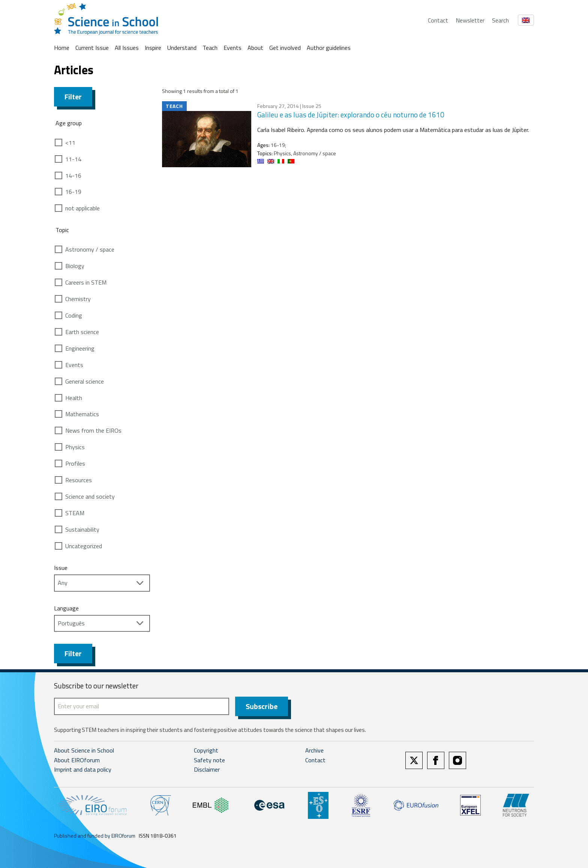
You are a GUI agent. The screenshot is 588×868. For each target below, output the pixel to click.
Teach (210, 48)
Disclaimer (207, 769)
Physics (75, 447)
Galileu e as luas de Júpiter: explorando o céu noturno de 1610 (351, 115)
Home (62, 48)
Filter (73, 97)
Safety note (209, 760)
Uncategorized (84, 546)
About (255, 48)
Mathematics (82, 414)
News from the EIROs (93, 430)
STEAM (75, 513)
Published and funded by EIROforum (95, 836)
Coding (74, 315)
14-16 (73, 175)
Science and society (90, 496)
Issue (61, 568)
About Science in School (84, 750)
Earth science (82, 332)
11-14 (73, 159)
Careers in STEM (86, 282)
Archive (314, 750)
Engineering (80, 348)
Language (66, 608)
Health (74, 398)
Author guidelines (329, 48)
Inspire (153, 48)
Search (500, 20)
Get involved (285, 48)
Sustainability (82, 529)
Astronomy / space (90, 249)
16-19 (73, 192)
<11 (70, 142)
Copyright (206, 750)
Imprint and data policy (83, 769)
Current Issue (92, 48)
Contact (438, 20)
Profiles (75, 463)
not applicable (82, 208)
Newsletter (470, 20)
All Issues (127, 48)
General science (85, 381)
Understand (182, 48)
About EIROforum (77, 760)
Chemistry (78, 299)
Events (232, 48)
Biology (75, 266)
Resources (79, 480)
